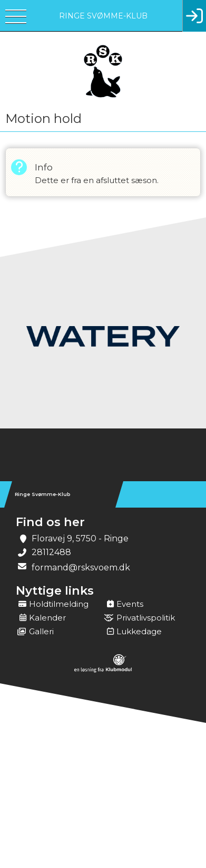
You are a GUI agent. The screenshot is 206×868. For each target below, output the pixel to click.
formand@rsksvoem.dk (81, 567)
